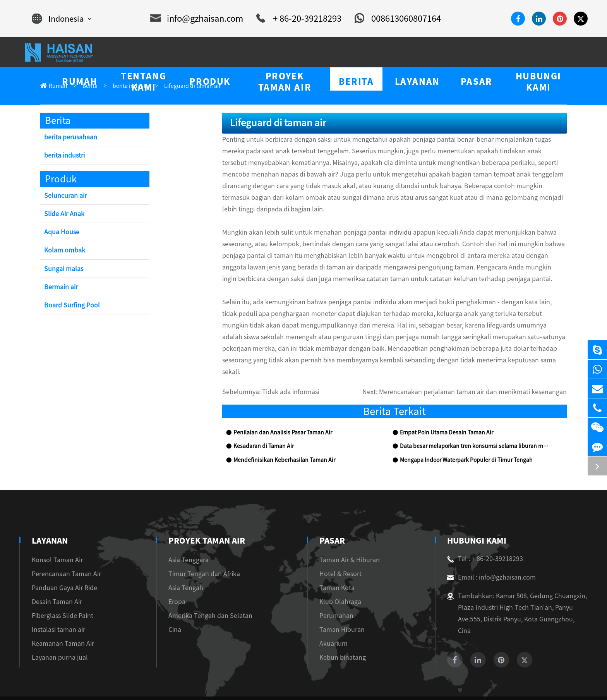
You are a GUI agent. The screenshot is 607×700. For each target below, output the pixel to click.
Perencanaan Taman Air (61, 551)
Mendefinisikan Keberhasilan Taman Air (279, 437)
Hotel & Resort (336, 551)
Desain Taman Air (54, 579)
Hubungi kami (476, 518)
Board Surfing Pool (70, 306)
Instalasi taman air (54, 606)
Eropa (173, 579)
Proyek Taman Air (204, 518)
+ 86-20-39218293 (295, 19)
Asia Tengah (182, 565)
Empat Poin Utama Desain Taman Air (442, 410)
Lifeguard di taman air (178, 86)
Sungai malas (62, 269)
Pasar (329, 518)
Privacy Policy (569, 685)
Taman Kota (332, 565)
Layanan (50, 518)
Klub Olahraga (335, 579)
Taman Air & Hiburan (344, 537)
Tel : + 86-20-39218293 (482, 536)
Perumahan (331, 593)
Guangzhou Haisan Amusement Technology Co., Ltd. (119, 685)
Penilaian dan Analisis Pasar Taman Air (277, 410)
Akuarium (330, 620)
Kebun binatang (337, 634)
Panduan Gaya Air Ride (61, 565)
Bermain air (60, 287)
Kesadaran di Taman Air (260, 423)
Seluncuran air (64, 196)
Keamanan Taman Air (59, 620)
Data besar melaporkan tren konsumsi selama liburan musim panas (475, 423)
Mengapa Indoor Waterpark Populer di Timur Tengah (461, 437)
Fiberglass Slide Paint (59, 593)
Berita (86, 86)
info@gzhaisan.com (199, 19)
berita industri (123, 86)
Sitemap (532, 685)
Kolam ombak (63, 251)
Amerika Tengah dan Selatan (202, 593)
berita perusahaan (68, 138)
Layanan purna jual (56, 634)
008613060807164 (389, 19)
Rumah (57, 86)
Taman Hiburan (336, 606)
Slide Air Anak (63, 214)
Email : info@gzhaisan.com (487, 554)
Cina (172, 606)
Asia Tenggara (184, 537)
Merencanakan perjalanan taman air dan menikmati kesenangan (488, 369)
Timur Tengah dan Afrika (197, 551)
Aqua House (60, 232)
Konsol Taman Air (55, 537)
